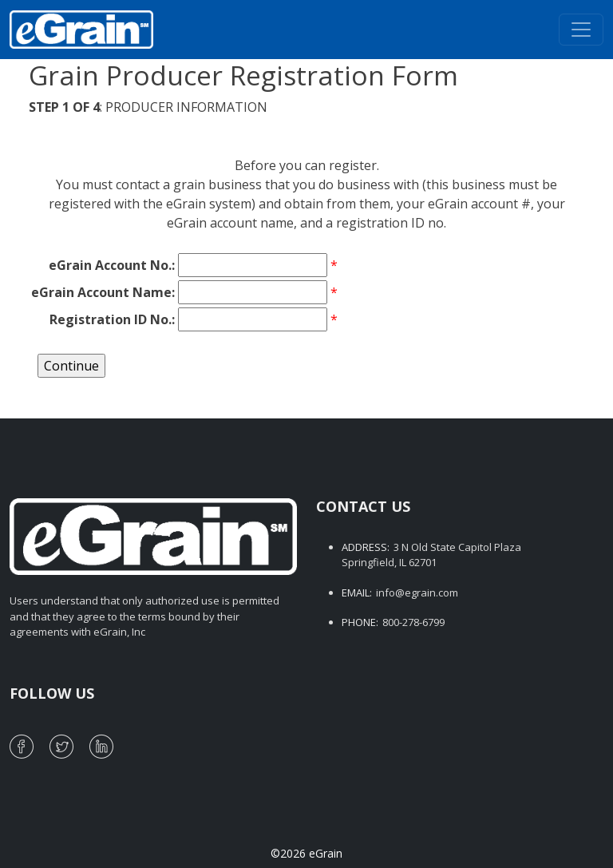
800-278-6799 (413, 622)
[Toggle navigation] (581, 30)
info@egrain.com (417, 593)
